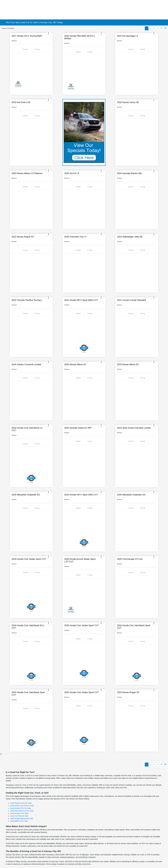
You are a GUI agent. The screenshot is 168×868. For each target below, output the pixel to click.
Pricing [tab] (37, 49)
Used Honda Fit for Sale (19, 813)
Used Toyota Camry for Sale (21, 803)
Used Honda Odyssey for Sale (22, 819)
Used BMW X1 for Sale (19, 821)
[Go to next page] (161, 28)
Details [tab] (25, 49)
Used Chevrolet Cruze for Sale (22, 811)
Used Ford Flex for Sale (19, 816)
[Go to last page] (166, 28)
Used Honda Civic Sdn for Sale (22, 806)
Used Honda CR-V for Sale (20, 808)
